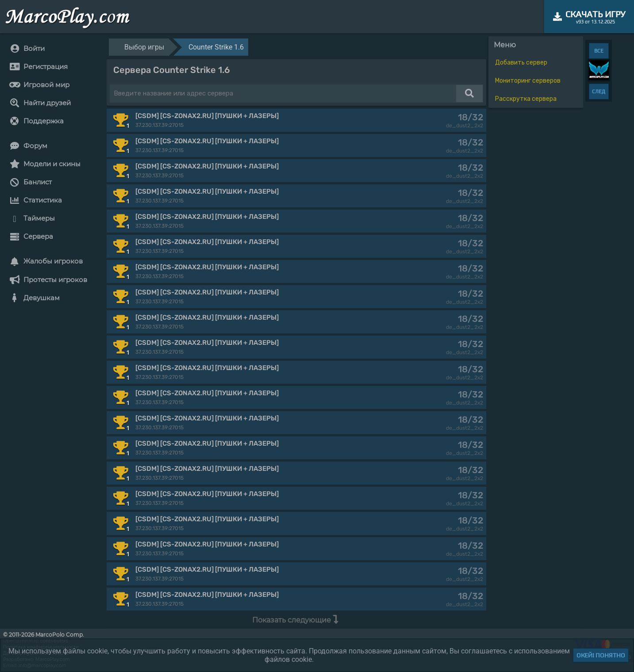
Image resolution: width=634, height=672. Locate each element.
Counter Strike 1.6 (216, 47)
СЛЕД (599, 92)
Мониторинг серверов (528, 81)
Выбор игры (144, 47)
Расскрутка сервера (526, 99)
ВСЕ (599, 51)
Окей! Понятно (601, 655)
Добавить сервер (521, 63)
